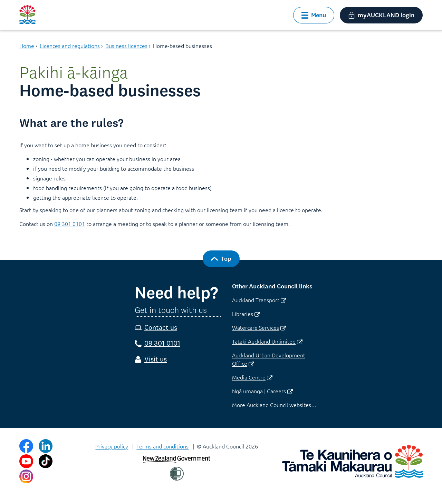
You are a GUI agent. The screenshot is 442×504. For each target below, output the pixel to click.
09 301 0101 (70, 224)
